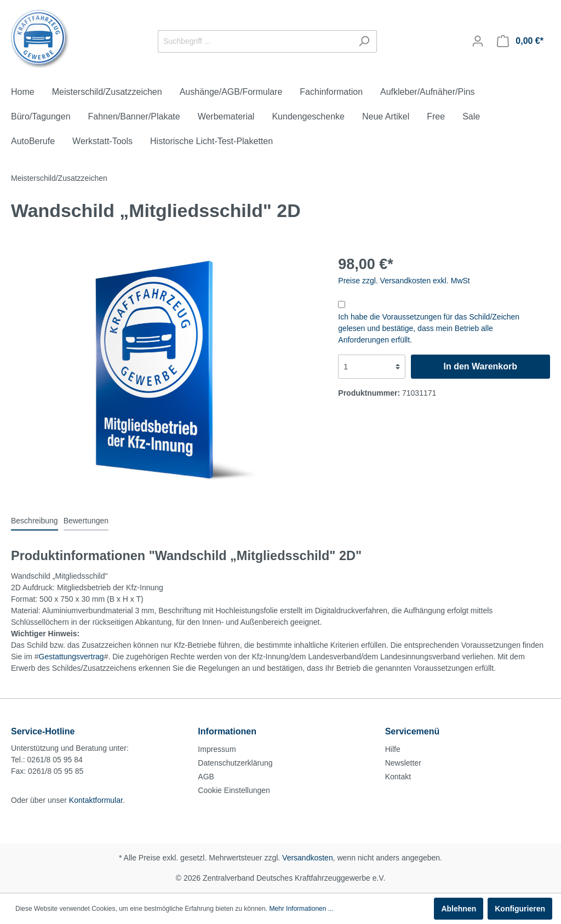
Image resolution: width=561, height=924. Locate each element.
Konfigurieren (520, 909)
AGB (206, 777)
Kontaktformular (96, 800)
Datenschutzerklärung (235, 763)
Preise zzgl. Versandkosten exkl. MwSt (404, 281)
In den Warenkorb (480, 366)
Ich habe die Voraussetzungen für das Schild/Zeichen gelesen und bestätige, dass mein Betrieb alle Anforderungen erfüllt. (429, 328)
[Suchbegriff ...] (255, 41)
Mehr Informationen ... (301, 909)
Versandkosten (308, 858)
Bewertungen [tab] (86, 521)
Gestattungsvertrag (71, 657)
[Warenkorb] (520, 41)
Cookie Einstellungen (234, 790)
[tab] (35, 521)
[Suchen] (364, 41)
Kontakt (398, 777)
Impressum (217, 749)
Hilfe (393, 749)
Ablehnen (459, 909)
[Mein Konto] (478, 41)
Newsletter (403, 763)
